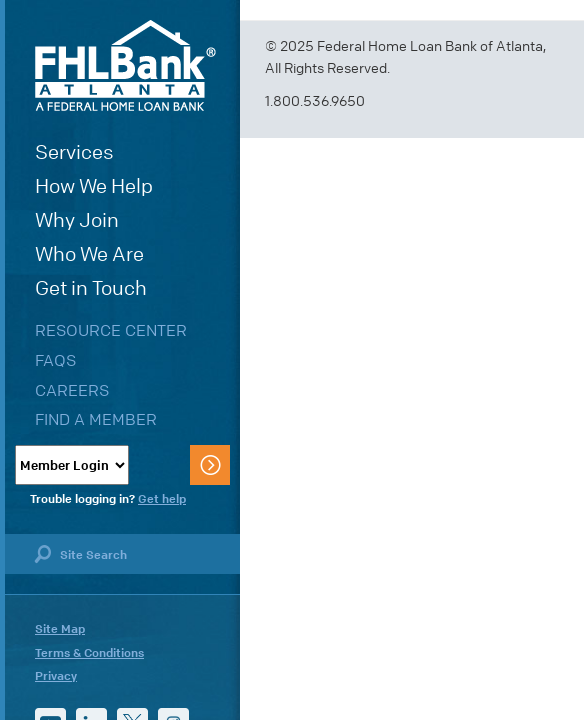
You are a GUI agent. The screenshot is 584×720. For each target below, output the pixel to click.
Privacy (56, 676)
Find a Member (96, 419)
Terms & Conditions (89, 653)
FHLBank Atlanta (125, 65)
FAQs (55, 360)
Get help (162, 499)
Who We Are (89, 254)
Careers (72, 390)
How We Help (94, 186)
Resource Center (111, 330)
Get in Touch (91, 288)
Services (74, 152)
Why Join (77, 220)
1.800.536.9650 (315, 101)
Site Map (60, 629)
